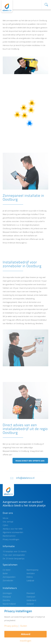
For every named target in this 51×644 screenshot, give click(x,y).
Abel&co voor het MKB (13, 529)
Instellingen (26, 641)
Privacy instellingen (11, 539)
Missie (6, 518)
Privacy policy (11, 626)
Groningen (7, 593)
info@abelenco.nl (25, 478)
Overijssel (31, 597)
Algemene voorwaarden (13, 532)
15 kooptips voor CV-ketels (15, 551)
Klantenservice (9, 536)
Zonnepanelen (9, 577)
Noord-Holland (9, 604)
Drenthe (6, 600)
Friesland (7, 597)
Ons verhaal (8, 522)
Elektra (30, 577)
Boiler (5, 573)
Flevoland (31, 593)
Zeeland (30, 604)
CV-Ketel (7, 570)
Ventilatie (31, 573)
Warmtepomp (32, 570)
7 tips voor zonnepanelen (14, 555)
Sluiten (24, 626)
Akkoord (26, 634)
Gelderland (31, 600)
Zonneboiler (8, 580)
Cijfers (6, 525)
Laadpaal (30, 580)
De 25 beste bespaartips (14, 559)
